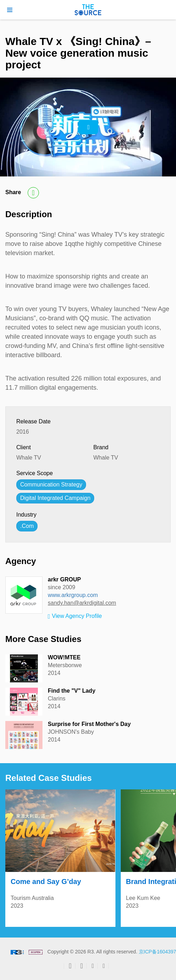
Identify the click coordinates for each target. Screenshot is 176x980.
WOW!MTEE (64, 657)
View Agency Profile (75, 616)
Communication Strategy (51, 485)
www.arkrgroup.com (73, 595)
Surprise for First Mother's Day (89, 724)
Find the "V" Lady (72, 691)
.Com (27, 526)
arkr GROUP (64, 579)
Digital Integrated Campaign (55, 498)
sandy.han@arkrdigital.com (82, 603)
